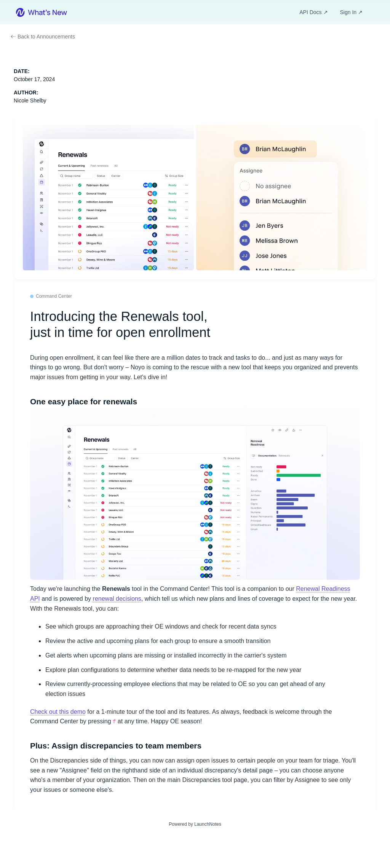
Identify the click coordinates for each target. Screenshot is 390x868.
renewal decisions (117, 599)
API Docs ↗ (313, 12)
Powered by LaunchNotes (195, 824)
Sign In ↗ (351, 12)
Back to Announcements (43, 37)
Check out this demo (58, 712)
